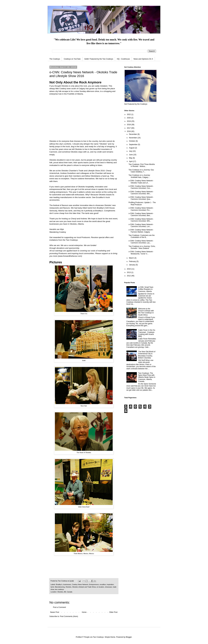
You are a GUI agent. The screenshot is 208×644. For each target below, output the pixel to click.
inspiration (110, 584)
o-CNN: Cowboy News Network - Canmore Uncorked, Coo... (141, 187)
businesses (67, 584)
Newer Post (55, 612)
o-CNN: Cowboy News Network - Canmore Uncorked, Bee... (141, 214)
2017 (129, 128)
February (133, 261)
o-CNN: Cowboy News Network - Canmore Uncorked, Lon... (141, 225)
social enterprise (76, 245)
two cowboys (60, 589)
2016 (129, 131)
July (131, 151)
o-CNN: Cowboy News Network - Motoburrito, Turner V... (141, 253)
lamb (52, 587)
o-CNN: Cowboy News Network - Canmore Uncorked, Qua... (141, 198)
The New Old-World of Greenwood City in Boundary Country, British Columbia (147, 355)
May (131, 158)
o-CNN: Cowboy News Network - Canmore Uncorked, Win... (141, 193)
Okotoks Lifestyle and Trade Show (84, 587)
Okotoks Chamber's (70, 171)
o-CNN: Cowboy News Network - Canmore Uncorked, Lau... (141, 242)
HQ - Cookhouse (123, 59)
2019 (129, 121)
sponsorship (74, 248)
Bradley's (59, 584)
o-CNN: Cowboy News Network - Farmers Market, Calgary (141, 231)
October (132, 141)
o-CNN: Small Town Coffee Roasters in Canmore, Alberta (146, 289)
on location (100, 587)
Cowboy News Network (80, 584)
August (132, 148)
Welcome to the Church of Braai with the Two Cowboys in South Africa (146, 312)
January (132, 265)
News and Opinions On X (143, 59)
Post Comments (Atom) (69, 616)
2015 (129, 269)
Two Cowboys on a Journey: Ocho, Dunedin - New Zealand (142, 247)
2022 (129, 114)
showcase (108, 587)
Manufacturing (60, 587)
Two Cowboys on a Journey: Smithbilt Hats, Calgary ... (139, 176)
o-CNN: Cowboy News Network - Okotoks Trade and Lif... (141, 182)
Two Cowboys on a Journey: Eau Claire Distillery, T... (141, 171)
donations (60, 248)
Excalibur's (101, 197)
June (131, 155)
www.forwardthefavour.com (70, 256)
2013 (129, 272)
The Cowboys (55, 59)
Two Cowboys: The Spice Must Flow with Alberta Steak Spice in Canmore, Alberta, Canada (147, 377)
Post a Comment (59, 607)
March (132, 258)
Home (84, 612)
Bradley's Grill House (106, 208)
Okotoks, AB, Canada (65, 592)
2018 (129, 125)
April (131, 161)
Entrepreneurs (94, 584)
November (133, 138)
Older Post (113, 612)
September (133, 145)
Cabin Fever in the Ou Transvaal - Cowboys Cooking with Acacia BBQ (147, 333)
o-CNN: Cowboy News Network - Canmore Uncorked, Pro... (141, 209)
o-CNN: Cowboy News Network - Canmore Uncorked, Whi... (141, 220)
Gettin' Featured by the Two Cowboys (99, 59)
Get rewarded (55, 237)
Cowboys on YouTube (72, 59)
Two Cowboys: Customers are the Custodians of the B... (142, 236)
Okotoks (68, 587)
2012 (129, 276)
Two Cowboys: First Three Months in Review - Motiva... (142, 165)
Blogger (129, 637)
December (133, 134)
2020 (129, 118)
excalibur (103, 584)
